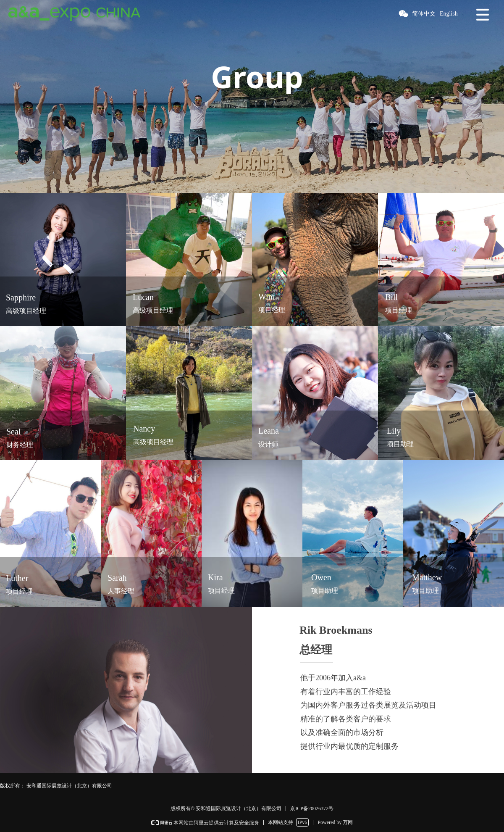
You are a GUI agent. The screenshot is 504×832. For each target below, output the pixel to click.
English (449, 14)
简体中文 (424, 14)
